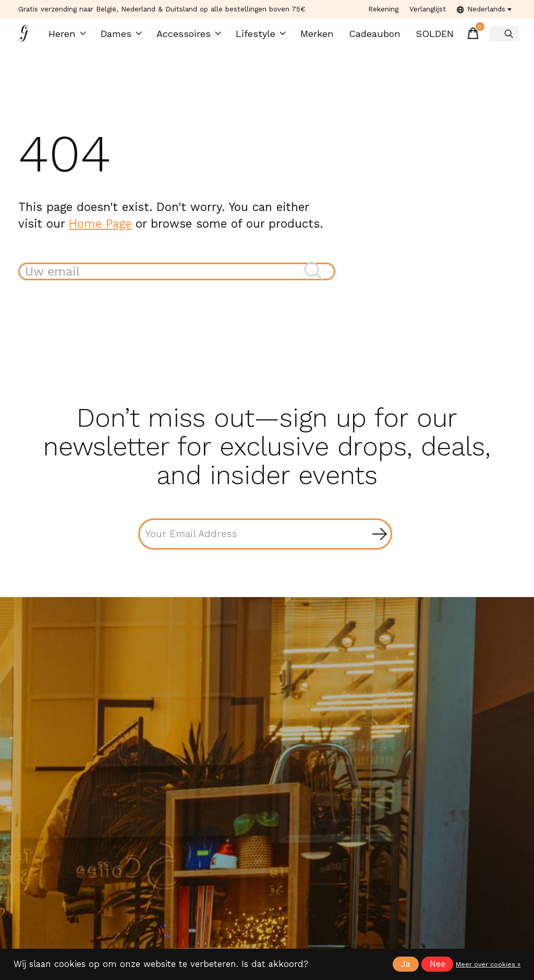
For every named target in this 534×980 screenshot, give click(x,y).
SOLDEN (425, 37)
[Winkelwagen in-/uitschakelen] (463, 36)
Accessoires (190, 37)
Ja (405, 964)
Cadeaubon (368, 37)
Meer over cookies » (488, 964)
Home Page (100, 229)
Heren (72, 37)
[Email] (265, 542)
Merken (312, 37)
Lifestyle (257, 37)
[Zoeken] (177, 278)
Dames (125, 37)
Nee (438, 964)
